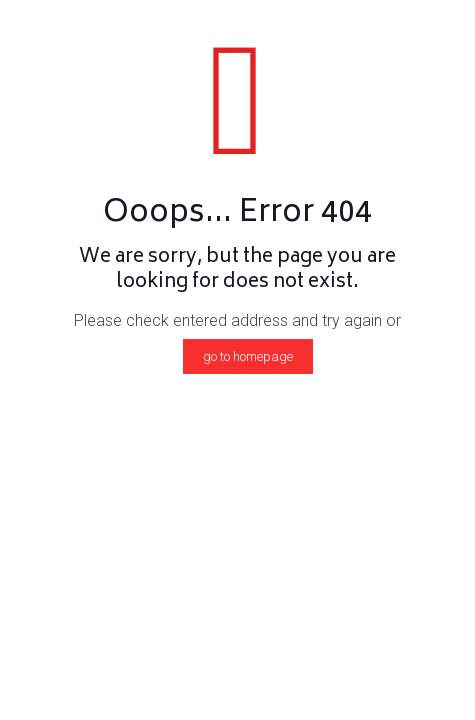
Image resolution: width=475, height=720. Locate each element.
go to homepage (248, 356)
